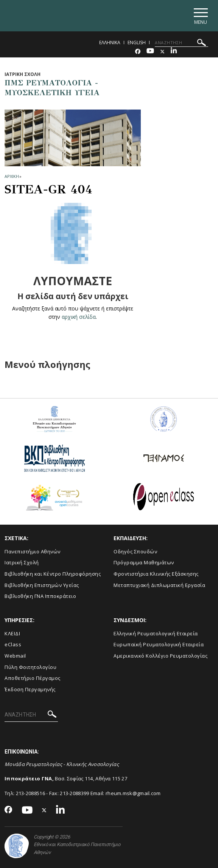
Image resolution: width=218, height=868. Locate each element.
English (137, 42)
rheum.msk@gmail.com (133, 793)
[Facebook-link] (138, 52)
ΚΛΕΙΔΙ (12, 633)
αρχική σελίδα (79, 317)
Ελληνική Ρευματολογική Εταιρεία (156, 633)
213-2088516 (30, 793)
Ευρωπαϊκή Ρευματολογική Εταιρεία (159, 645)
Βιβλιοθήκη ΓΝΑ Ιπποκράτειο (40, 596)
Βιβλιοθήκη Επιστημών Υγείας (42, 585)
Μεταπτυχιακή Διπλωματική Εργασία (159, 585)
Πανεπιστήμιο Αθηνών (33, 551)
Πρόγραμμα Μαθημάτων (144, 563)
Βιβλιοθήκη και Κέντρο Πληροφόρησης (53, 574)
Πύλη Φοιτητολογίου (30, 667)
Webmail (15, 656)
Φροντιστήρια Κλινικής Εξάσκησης (156, 574)
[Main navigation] (200, 16)
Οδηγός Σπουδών (135, 551)
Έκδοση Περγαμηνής (30, 689)
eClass (13, 645)
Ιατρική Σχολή (22, 563)
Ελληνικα (110, 42)
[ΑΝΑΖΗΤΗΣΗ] (181, 43)
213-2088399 (74, 793)
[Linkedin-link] (174, 52)
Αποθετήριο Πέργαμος (33, 678)
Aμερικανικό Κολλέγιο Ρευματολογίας (160, 656)
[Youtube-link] (150, 52)
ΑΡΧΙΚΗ (12, 176)
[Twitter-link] (162, 52)
